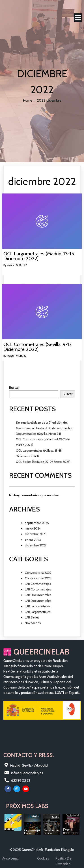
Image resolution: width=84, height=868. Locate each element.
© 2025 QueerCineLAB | (28, 850)
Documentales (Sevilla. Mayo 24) (38, 434)
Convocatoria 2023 (38, 578)
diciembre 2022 (36, 545)
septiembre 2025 (37, 523)
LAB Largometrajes (38, 606)
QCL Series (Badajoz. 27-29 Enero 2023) (43, 462)
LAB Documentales (38, 595)
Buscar (14, 388)
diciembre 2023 (36, 534)
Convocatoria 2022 (38, 573)
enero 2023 (33, 540)
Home (28, 100)
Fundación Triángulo (59, 850)
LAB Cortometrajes (38, 584)
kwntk (11, 265)
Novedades (33, 623)
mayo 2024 (33, 528)
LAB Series (32, 617)
